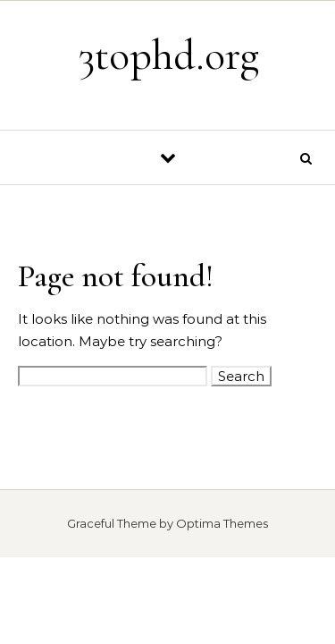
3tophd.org (169, 55)
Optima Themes (222, 523)
